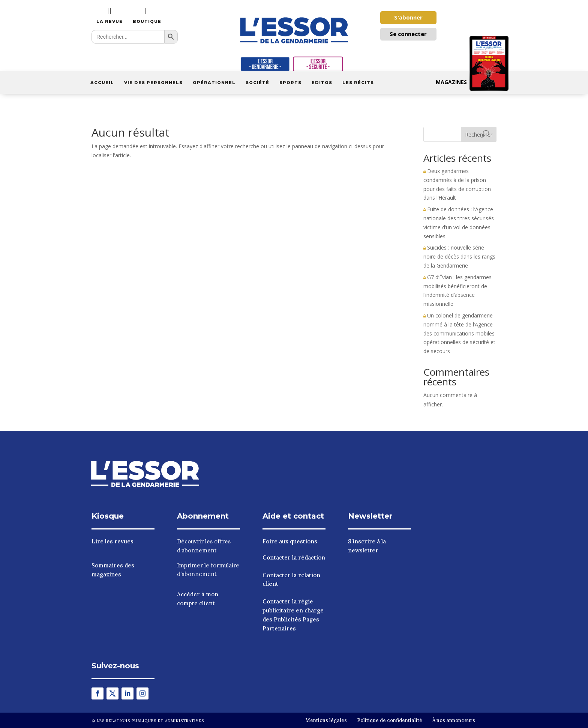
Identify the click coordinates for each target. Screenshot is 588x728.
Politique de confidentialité (390, 720)
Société (257, 83)
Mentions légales (326, 720)
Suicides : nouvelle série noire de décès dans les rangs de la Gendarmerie (459, 256)
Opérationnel (214, 83)
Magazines (472, 82)
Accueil (102, 83)
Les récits (358, 83)
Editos (322, 83)
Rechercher (479, 135)
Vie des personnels (153, 83)
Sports (290, 83)
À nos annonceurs (454, 720)
